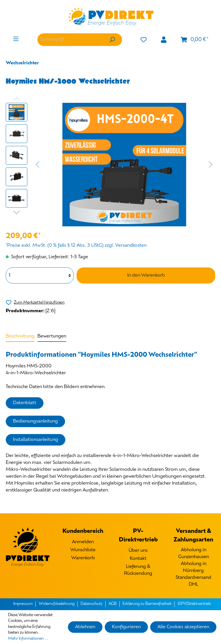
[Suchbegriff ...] (70, 40)
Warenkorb (83, 558)
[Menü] (16, 39)
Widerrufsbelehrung (57, 604)
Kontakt (138, 559)
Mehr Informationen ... (28, 639)
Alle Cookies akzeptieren (183, 627)
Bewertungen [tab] (52, 336)
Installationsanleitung (36, 440)
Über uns (138, 551)
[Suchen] (112, 40)
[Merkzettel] (144, 40)
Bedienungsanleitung (35, 421)
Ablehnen (85, 627)
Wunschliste (83, 550)
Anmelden (83, 542)
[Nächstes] (211, 165)
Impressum (23, 604)
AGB (113, 604)
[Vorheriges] (37, 165)
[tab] (20, 336)
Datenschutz (92, 604)
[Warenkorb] (195, 40)
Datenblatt (25, 403)
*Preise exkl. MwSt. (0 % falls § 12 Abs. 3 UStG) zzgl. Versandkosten (76, 246)
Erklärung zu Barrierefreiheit (147, 604)
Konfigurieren (126, 627)
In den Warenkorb (146, 275)
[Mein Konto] (164, 40)
